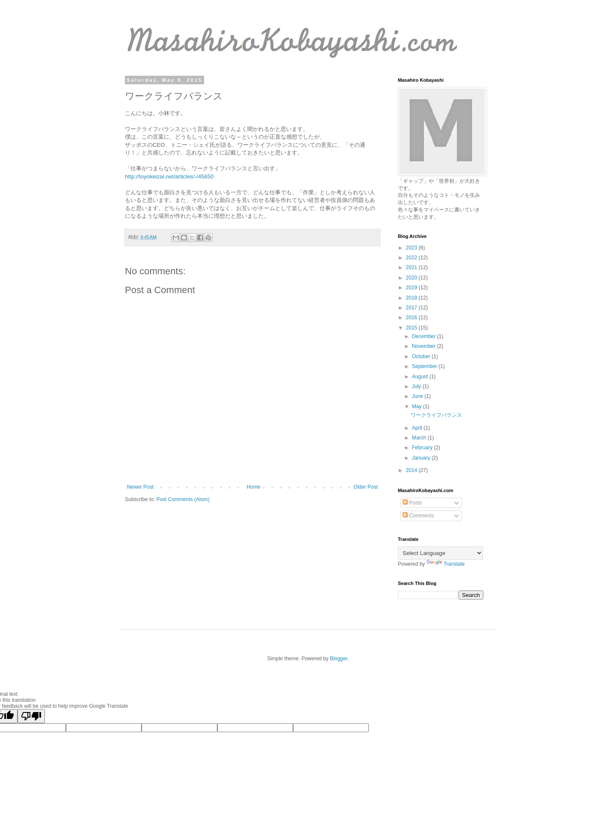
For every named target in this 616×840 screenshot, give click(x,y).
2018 (412, 298)
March (420, 438)
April (418, 428)
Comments (418, 516)
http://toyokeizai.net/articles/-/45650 (169, 177)
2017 (412, 308)
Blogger (339, 659)
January (422, 458)
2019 (412, 288)
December (425, 336)
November (425, 346)
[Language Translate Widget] (440, 553)
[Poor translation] (31, 716)
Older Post (366, 487)
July (417, 386)
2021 (412, 267)
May (418, 407)
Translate (446, 564)
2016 (412, 318)
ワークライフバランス (436, 415)
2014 (412, 470)
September (425, 366)
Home (254, 487)
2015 (412, 328)
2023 (412, 248)
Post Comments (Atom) (183, 499)
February (423, 448)
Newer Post (140, 487)
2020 (412, 278)
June (418, 396)
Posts (412, 503)
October (422, 356)
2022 (412, 258)
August (421, 377)
